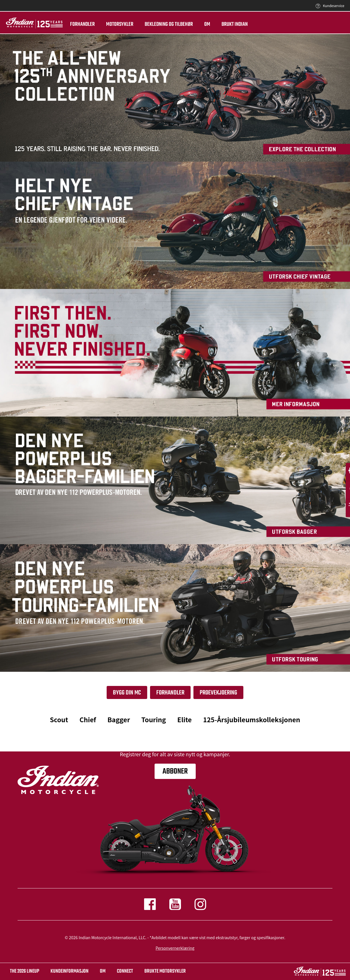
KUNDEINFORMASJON (69, 971)
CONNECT (125, 971)
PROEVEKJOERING (218, 693)
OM (103, 971)
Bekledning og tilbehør (165, 24)
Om (204, 24)
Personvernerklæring (175, 948)
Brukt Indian (231, 24)
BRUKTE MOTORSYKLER (165, 971)
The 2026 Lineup (25, 971)
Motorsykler (116, 24)
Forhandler (79, 24)
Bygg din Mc (127, 693)
